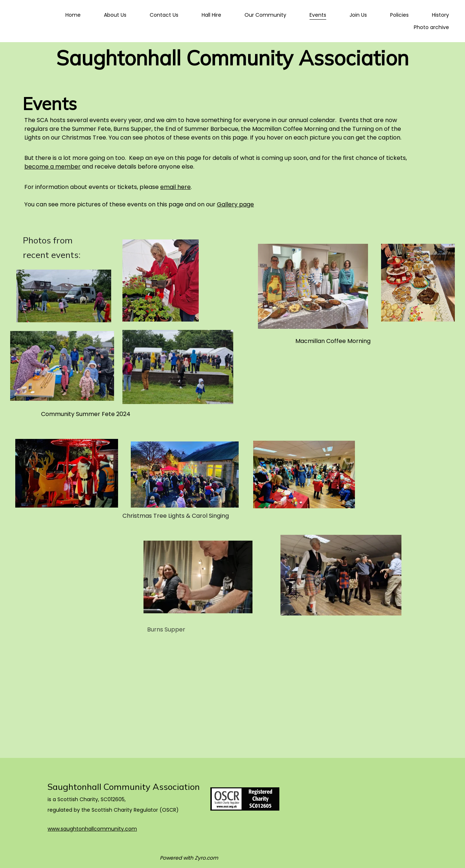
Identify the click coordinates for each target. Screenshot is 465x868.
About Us (115, 15)
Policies (399, 15)
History (440, 15)
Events (318, 15)
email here (175, 187)
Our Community (265, 15)
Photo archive (431, 27)
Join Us (358, 15)
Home (73, 15)
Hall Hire (211, 15)
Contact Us (164, 15)
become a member (52, 167)
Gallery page (235, 204)
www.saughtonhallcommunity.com (92, 829)
